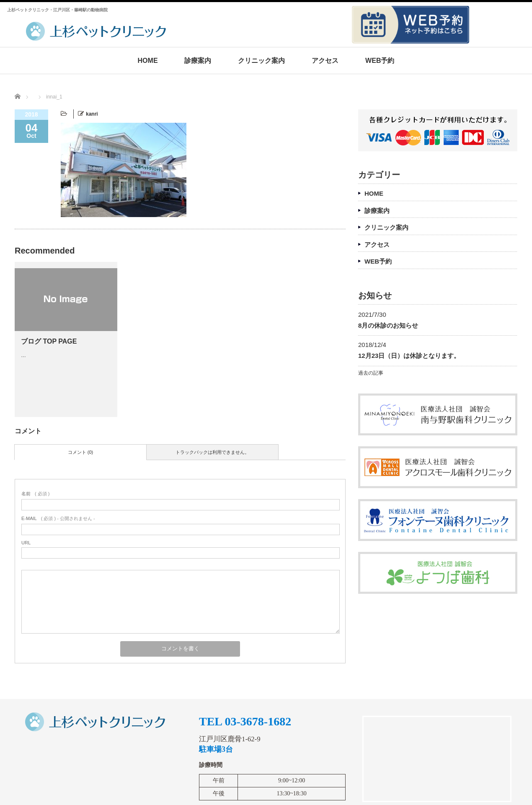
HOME (148, 61)
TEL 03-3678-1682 (245, 722)
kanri (92, 114)
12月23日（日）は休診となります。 (409, 356)
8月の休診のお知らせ (388, 325)
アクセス (325, 61)
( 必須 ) (35, 494)
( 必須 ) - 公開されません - (58, 518)
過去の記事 (371, 373)
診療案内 (198, 61)
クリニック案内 (261, 61)
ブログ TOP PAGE (49, 341)
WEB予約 (380, 61)
